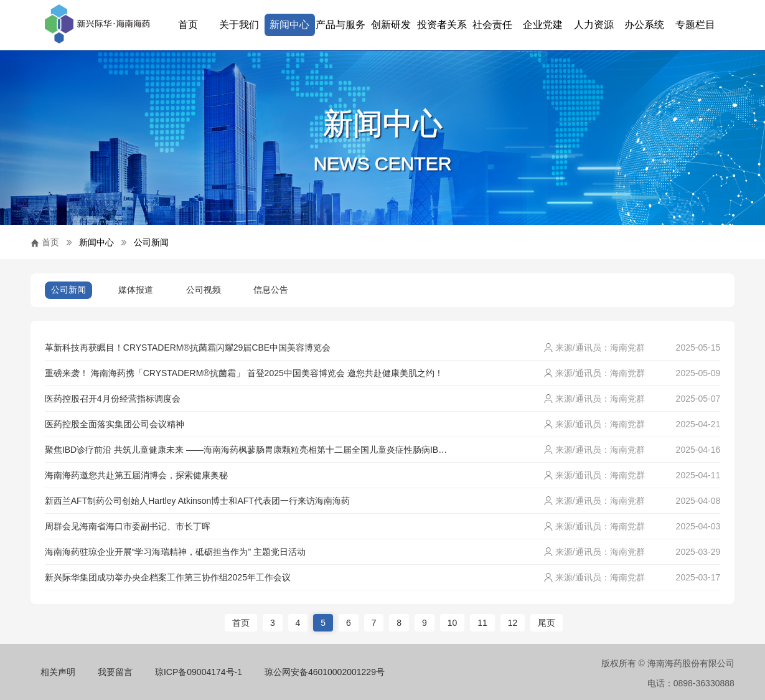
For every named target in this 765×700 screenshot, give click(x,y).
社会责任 (492, 25)
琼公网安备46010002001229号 (325, 672)
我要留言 (115, 672)
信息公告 (271, 290)
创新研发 (391, 25)
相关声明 (58, 672)
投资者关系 (442, 25)
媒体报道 (136, 290)
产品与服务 (340, 25)
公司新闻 (151, 242)
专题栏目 (695, 25)
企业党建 (543, 25)
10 (453, 623)
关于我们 (239, 25)
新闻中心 (289, 25)
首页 (188, 25)
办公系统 (644, 25)
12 (513, 623)
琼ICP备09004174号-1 (199, 672)
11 (482, 623)
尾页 (547, 623)
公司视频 (204, 290)
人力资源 (594, 25)
